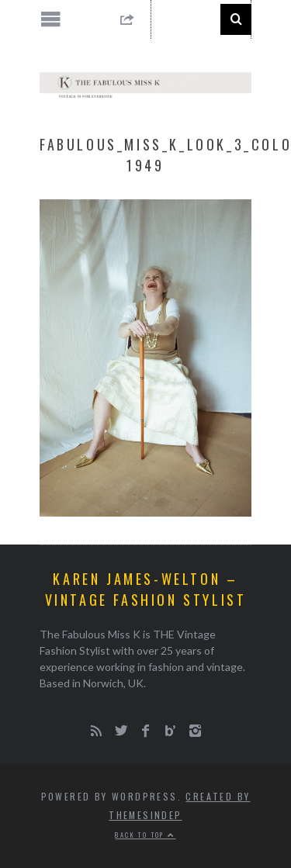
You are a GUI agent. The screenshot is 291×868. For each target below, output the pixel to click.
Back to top (145, 835)
